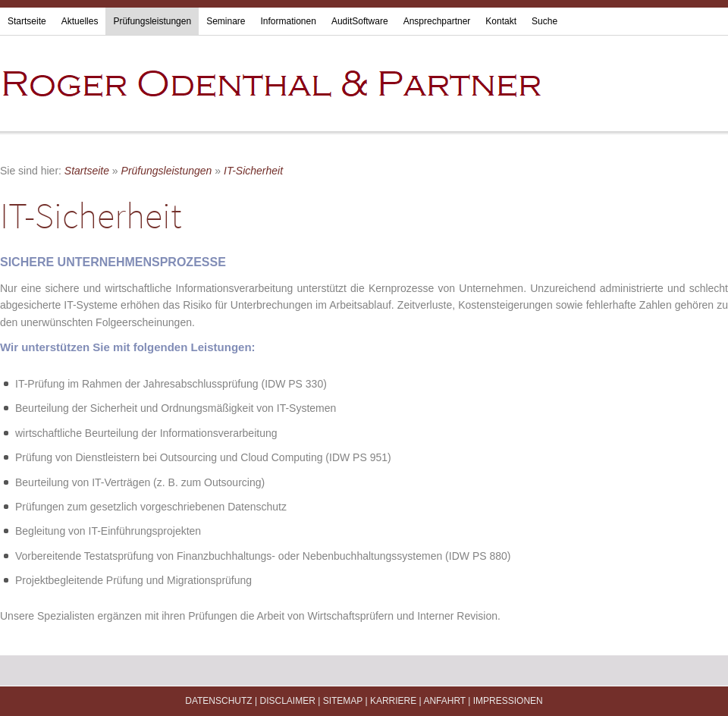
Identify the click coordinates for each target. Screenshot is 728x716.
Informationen (289, 21)
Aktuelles (80, 21)
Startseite (27, 21)
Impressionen (508, 701)
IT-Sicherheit (253, 171)
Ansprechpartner (437, 21)
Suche (544, 21)
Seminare (226, 21)
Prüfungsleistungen (152, 21)
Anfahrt (444, 701)
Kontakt (501, 21)
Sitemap (343, 701)
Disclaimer (287, 701)
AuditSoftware (360, 21)
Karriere (393, 701)
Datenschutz (218, 701)
